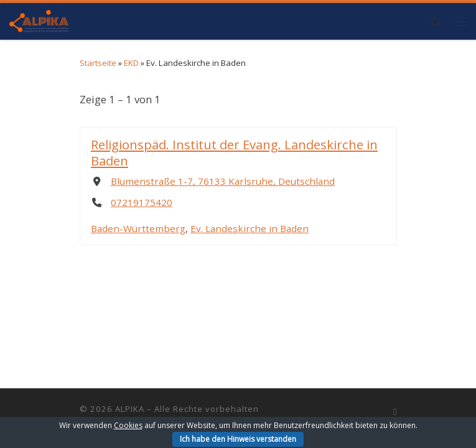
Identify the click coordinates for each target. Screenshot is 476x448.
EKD (131, 63)
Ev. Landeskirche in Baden (249, 228)
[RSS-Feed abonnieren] (395, 412)
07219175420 (141, 202)
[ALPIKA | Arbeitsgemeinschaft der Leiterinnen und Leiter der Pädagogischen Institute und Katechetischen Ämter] (39, 19)
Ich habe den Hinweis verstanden (238, 439)
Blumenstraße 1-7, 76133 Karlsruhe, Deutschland (222, 181)
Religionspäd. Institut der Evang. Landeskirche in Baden (234, 152)
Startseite (98, 63)
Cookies (128, 425)
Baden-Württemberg (138, 228)
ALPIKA (130, 409)
